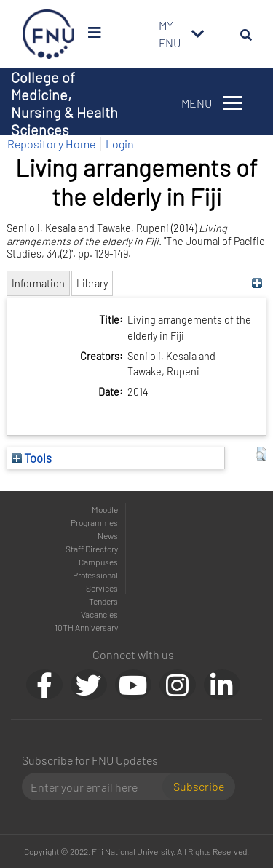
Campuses (98, 562)
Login (120, 144)
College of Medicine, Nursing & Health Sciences (64, 103)
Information (38, 283)
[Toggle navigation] (198, 34)
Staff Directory (92, 549)
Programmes (94, 522)
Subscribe (199, 786)
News (108, 535)
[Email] (98, 787)
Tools (32, 458)
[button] (261, 454)
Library (92, 283)
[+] (257, 283)
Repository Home (51, 144)
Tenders (103, 601)
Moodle (105, 509)
